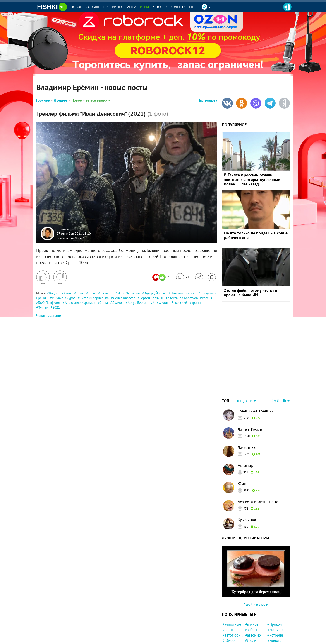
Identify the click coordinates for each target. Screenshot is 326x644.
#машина (275, 601)
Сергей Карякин (151, 298)
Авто (157, 7)
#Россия (229, 623)
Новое (76, 7)
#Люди (251, 612)
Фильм (43, 307)
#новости (230, 617)
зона (91, 293)
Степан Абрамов (111, 303)
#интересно (255, 628)
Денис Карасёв (124, 298)
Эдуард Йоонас (155, 293)
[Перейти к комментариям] (183, 277)
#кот (226, 628)
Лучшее (61, 100)
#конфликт (276, 617)
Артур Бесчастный (141, 303)
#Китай (273, 628)
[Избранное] (212, 277)
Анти (132, 7)
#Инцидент (254, 634)
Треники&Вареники (256, 383)
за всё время (98, 100)
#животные (232, 596)
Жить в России (250, 401)
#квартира (253, 639)
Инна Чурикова (129, 293)
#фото (228, 601)
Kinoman (63, 229)
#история (275, 607)
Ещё (193, 7)
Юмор (243, 455)
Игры (144, 7)
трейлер (106, 293)
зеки (79, 293)
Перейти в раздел (256, 576)
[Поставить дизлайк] (60, 277)
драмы (196, 303)
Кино (67, 293)
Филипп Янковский (173, 303)
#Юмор (229, 612)
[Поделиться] (199, 277)
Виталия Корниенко (94, 298)
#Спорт (273, 634)
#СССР (250, 617)
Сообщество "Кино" (70, 238)
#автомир (253, 607)
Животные (247, 419)
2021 (56, 307)
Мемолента (175, 7)
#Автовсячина (255, 623)
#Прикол (275, 596)
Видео (118, 7)
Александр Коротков (182, 298)
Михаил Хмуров (64, 298)
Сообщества (97, 7)
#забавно (253, 601)
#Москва (274, 639)
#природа (231, 639)
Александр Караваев (80, 303)
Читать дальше (49, 316)
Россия (207, 298)
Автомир (246, 437)
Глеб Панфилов (49, 303)
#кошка (229, 634)
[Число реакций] (162, 277)
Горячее (43, 100)
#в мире (252, 596)
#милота (274, 612)
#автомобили (233, 607)
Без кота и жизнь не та (258, 473)
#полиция (275, 623)
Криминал (247, 492)
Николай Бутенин (183, 293)
